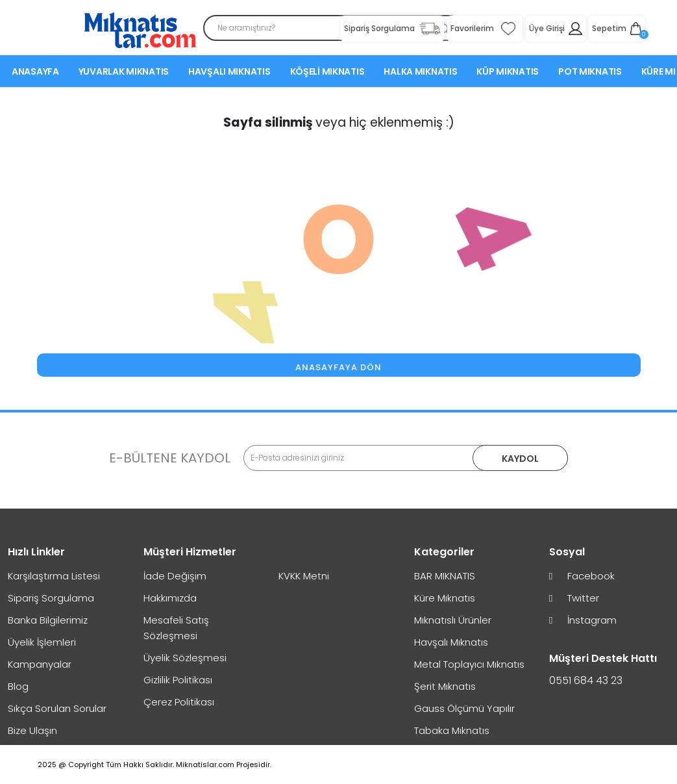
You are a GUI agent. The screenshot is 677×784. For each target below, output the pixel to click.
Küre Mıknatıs (445, 598)
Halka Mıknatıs (420, 73)
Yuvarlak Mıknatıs (124, 73)
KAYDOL (520, 459)
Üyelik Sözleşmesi (185, 658)
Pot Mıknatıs (590, 73)
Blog (18, 686)
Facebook (582, 576)
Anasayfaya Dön (338, 367)
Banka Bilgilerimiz (48, 620)
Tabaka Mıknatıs (452, 730)
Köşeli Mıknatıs (327, 73)
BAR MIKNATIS (445, 576)
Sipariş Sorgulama (51, 598)
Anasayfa (35, 73)
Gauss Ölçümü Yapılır (464, 708)
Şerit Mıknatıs (445, 686)
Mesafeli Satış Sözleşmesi (176, 628)
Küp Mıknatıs (508, 73)
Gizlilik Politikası (178, 680)
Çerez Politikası (179, 702)
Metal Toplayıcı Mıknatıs (469, 664)
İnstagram (583, 620)
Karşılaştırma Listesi (54, 576)
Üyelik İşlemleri (42, 642)
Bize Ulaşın (32, 730)
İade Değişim (175, 576)
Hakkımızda (170, 598)
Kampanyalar (40, 664)
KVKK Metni (304, 576)
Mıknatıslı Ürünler (453, 620)
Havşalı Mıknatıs (229, 73)
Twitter (574, 598)
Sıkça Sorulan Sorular (57, 708)
